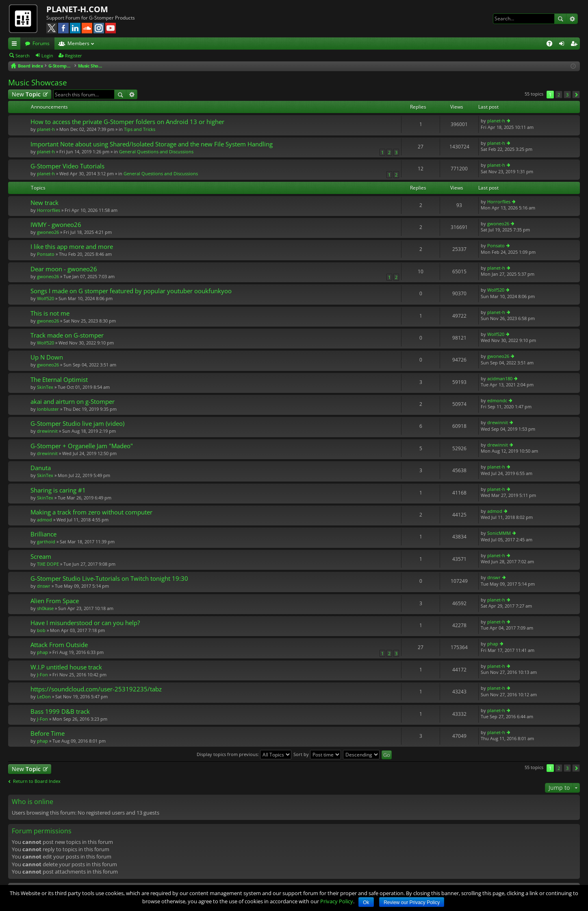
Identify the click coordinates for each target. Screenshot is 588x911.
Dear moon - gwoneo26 (64, 269)
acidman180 (500, 378)
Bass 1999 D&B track (60, 712)
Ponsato (46, 254)
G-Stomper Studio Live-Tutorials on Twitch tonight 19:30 (109, 579)
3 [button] (567, 95)
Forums (41, 43)
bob (41, 630)
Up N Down (47, 357)
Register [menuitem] (575, 45)
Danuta (41, 468)
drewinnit (47, 431)
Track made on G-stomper (67, 335)
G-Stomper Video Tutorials (67, 166)
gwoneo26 (48, 232)
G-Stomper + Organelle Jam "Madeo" (82, 446)
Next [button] (576, 95)
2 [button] (559, 95)
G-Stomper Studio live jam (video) (77, 424)
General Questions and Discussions (156, 151)
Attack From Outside (59, 645)
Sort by (317, 754)
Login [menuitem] (563, 45)
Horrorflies (49, 210)
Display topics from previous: (244, 754)
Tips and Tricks (140, 129)
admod (44, 520)
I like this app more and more (72, 247)
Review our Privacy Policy (412, 902)
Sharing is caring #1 (58, 490)
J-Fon (42, 675)
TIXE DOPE (48, 564)
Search (560, 19)
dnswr (44, 586)
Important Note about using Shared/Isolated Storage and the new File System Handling (152, 144)
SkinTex (45, 387)
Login (47, 56)
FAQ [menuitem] (552, 45)
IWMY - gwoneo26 (56, 225)
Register (74, 56)
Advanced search (572, 19)
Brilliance (43, 534)
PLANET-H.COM (77, 9)
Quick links (16, 45)
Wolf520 (46, 298)
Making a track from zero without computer (91, 512)
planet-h (46, 129)
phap (42, 652)
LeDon (44, 696)
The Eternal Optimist (59, 380)
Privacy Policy (337, 901)
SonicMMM (499, 533)
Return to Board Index (37, 781)
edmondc (497, 400)
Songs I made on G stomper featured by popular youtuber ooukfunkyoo (131, 291)
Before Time (48, 733)
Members (78, 43)
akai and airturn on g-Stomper (73, 402)
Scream (41, 557)
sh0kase (45, 608)
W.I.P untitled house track (66, 667)
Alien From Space (55, 601)
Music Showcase (38, 83)
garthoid (46, 542)
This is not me (50, 313)
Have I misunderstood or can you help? (85, 623)
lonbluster (48, 409)
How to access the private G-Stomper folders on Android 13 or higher (127, 122)
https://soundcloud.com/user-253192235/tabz (96, 689)
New (26, 94)
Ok (366, 902)
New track (44, 203)
